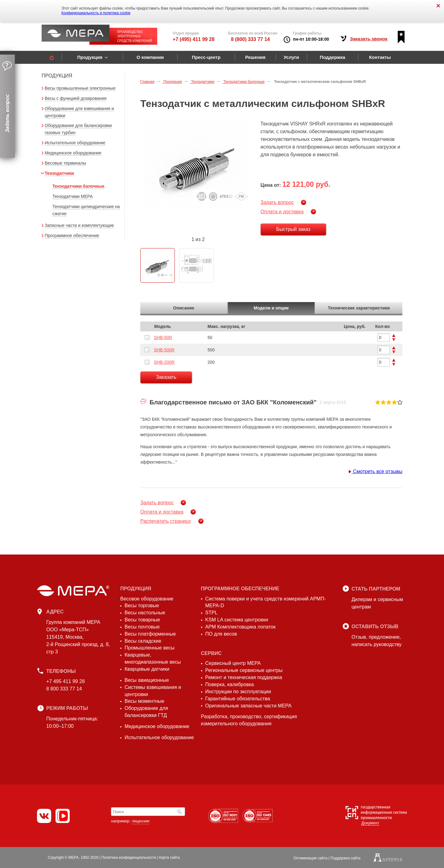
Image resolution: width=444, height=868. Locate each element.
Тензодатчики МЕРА (73, 196)
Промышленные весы (150, 648)
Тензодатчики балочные (78, 186)
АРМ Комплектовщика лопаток (240, 627)
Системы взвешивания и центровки (153, 691)
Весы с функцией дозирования (76, 98)
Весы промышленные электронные (80, 88)
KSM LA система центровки (237, 620)
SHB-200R (164, 362)
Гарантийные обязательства (238, 699)
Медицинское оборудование (73, 153)
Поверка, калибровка (230, 684)
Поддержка (333, 57)
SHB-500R (164, 350)
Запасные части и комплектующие (79, 225)
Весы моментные (144, 701)
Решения (255, 57)
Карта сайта (169, 858)
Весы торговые (142, 606)
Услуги (291, 57)
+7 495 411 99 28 (66, 681)
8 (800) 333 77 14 (250, 39)
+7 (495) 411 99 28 (194, 39)
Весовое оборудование (147, 599)
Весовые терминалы (65, 163)
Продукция (90, 57)
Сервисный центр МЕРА (233, 663)
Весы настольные (145, 613)
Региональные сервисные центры (244, 670)
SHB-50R (163, 338)
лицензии (140, 821)
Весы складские (143, 641)
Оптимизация (310, 858)
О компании (150, 57)
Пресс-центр (206, 57)
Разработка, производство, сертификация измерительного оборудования (249, 720)
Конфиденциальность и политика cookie (96, 13)
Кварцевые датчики (147, 669)
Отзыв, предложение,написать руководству (376, 641)
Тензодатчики (59, 173)
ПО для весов (221, 634)
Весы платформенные (150, 634)
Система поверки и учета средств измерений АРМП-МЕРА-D (266, 602)
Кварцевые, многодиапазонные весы (153, 658)
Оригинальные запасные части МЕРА (249, 706)
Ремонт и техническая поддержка (244, 677)
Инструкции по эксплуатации (238, 692)
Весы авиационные (147, 680)
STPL (212, 613)
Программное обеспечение (72, 235)
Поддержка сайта (345, 858)
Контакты (380, 57)
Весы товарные (142, 620)
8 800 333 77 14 (64, 689)
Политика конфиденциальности (129, 858)
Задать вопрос (277, 202)
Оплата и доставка (282, 212)
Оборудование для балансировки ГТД (146, 712)
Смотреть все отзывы (375, 471)
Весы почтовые (142, 627)
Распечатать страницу (166, 521)
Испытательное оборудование (75, 143)
